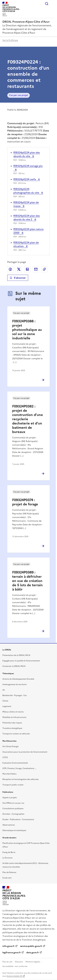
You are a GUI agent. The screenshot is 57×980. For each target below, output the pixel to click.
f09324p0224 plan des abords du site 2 (27, 218)
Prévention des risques (12, 723)
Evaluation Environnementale (15, 763)
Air (4, 690)
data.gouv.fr (33, 953)
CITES (5, 757)
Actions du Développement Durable (18, 679)
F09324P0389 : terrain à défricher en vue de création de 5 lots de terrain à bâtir (27, 581)
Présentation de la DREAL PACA (16, 655)
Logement (7, 706)
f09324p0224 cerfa (25, 179)
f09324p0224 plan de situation (26, 244)
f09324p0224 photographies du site (27, 191)
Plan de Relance (9, 872)
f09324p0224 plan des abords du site (27, 154)
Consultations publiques (13, 809)
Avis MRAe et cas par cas (13, 803)
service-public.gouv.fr (31, 946)
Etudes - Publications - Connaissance (18, 819)
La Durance (7, 858)
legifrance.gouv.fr (12, 953)
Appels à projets (10, 798)
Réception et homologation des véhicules (21, 779)
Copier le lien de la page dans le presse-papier (44, 269)
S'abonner (18, 278)
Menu (53, 4)
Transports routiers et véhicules (16, 734)
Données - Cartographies (13, 814)
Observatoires (9, 825)
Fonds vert (7, 878)
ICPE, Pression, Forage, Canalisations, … (19, 768)
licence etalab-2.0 (14, 976)
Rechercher (47, 4)
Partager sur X (19, 269)
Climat (5, 701)
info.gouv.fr (9, 946)
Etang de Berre (9, 852)
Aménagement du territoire (15, 684)
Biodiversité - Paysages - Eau (15, 695)
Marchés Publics (9, 774)
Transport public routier (13, 785)
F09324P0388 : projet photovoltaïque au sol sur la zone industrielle (27, 330)
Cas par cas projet (19, 95)
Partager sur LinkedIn (27, 269)
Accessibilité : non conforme (15, 966)
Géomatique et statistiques (14, 830)
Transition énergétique (12, 728)
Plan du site (7, 962)
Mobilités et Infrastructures (14, 717)
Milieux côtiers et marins (13, 712)
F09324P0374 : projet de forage (25, 502)
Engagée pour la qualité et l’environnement (21, 661)
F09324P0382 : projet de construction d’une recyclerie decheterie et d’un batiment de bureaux (28, 419)
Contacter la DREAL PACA (14, 666)
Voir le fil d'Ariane (10, 40)
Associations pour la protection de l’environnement (25, 752)
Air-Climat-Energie (10, 746)
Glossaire (19, 962)
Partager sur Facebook (10, 269)
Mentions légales (33, 962)
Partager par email (36, 269)
